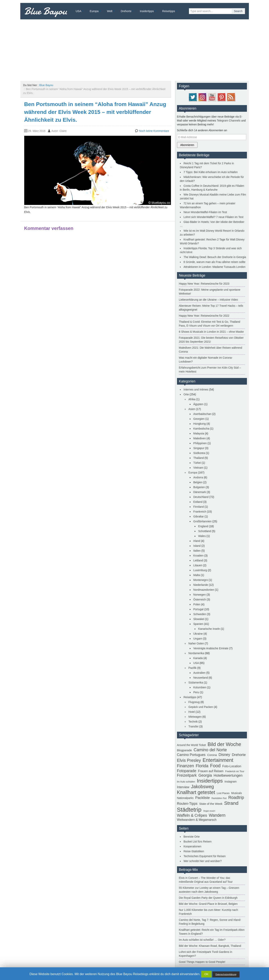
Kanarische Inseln (209, 629)
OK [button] (206, 974)
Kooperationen (193, 846)
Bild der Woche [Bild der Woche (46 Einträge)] (224, 744)
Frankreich (200, 512)
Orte (186, 394)
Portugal (198, 609)
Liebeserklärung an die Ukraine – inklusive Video (208, 300)
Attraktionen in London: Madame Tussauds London (215, 267)
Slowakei (199, 619)
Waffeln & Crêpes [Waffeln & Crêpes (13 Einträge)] (192, 815)
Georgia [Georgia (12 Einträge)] (205, 775)
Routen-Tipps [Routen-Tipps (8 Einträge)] (187, 804)
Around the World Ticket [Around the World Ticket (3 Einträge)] (191, 745)
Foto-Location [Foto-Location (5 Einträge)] (232, 766)
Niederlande (201, 585)
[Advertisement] (135, 49)
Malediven (200, 438)
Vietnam (198, 468)
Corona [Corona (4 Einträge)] (212, 755)
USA (79, 11)
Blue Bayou (46, 11)
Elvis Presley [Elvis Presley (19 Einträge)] (189, 760)
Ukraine (198, 634)
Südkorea (199, 453)
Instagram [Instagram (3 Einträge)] (231, 782)
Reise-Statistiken (194, 851)
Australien (199, 673)
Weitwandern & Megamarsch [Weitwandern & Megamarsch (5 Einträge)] (197, 820)
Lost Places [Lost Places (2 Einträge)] (223, 793)
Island (197, 546)
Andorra (198, 477)
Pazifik (193, 668)
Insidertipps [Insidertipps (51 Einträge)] (210, 781)
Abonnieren (187, 145)
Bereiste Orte (192, 837)
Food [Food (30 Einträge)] (215, 766)
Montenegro (201, 580)
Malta (197, 575)
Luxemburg (200, 570)
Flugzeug (194, 702)
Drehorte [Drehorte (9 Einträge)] (239, 755)
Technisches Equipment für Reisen (205, 856)
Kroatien (198, 556)
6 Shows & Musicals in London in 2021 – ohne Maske (211, 332)
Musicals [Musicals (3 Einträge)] (237, 793)
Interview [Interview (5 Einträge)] (183, 787)
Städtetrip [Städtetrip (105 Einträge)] (189, 810)
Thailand (199, 458)
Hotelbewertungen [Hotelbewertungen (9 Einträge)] (228, 775)
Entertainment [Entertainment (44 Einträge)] (218, 760)
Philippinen (200, 443)
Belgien (198, 482)
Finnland (199, 507)
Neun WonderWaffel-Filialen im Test (205, 212)
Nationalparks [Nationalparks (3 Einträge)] (185, 798)
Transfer (194, 726)
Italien (197, 551)
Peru (196, 692)
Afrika (192, 399)
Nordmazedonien (204, 590)
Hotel (192, 712)
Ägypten (198, 404)
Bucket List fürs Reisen (198, 842)
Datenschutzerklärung (226, 974)
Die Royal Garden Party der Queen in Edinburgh (208, 898)
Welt (110, 11)
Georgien (199, 419)
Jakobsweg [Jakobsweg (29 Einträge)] (202, 787)
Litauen (198, 565)
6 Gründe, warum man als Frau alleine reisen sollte (215, 262)
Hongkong (200, 424)
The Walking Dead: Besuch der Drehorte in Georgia (215, 257)
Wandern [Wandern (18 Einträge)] (217, 815)
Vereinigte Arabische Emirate (211, 648)
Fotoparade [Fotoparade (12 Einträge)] (187, 771)
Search (238, 11)
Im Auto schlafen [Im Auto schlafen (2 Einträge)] (186, 782)
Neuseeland (201, 678)
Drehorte (126, 11)
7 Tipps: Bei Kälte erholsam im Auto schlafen (211, 172)
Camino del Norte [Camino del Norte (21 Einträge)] (210, 750)
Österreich (200, 599)
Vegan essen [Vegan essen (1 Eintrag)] (209, 811)
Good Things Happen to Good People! (202, 962)
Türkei (197, 463)
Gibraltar (199, 516)
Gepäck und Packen (201, 707)
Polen (197, 604)
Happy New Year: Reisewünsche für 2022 (204, 316)
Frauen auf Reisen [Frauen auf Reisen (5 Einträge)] (211, 771)
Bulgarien (199, 487)
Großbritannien (202, 521)
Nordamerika (196, 653)
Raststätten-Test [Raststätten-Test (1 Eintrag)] (219, 798)
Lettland (198, 560)
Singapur (199, 448)
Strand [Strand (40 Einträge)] (231, 803)
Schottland (205, 531)
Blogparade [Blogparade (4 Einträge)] (185, 750)
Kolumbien (200, 687)
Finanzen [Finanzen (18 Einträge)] (185, 766)
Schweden (200, 614)
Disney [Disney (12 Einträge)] (224, 755)
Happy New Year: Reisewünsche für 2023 (204, 284)
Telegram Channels (229, 121)
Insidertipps (147, 11)
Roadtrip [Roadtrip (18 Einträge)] (236, 798)
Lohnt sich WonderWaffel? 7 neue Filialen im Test (214, 217)
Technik (193, 722)
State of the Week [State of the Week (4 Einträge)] (211, 804)
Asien (192, 409)
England (203, 526)
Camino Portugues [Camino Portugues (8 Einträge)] (191, 755)
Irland (197, 541)
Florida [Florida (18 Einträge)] (202, 766)
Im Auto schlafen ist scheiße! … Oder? (202, 940)
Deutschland (201, 497)
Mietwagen (195, 717)
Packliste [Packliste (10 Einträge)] (202, 798)
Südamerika (196, 683)
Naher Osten (196, 643)
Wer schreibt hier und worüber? (203, 861)
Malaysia (199, 433)
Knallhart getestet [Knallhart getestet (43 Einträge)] (196, 792)
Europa (94, 11)
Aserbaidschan (202, 414)
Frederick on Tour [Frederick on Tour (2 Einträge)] (235, 771)
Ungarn (198, 639)
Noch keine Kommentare (154, 131)
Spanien (198, 624)
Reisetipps (168, 11)
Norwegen (200, 595)
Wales (202, 536)
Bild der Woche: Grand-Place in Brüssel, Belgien (208, 904)
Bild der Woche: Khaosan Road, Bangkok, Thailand (210, 946)
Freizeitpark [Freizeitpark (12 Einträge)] (187, 775)
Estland (198, 502)
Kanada (198, 658)
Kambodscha (201, 429)
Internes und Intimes (196, 389)
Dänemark (200, 492)
